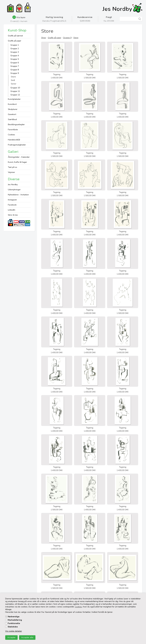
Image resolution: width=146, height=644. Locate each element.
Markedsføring (15, 620)
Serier (14, 84)
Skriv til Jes (13, 215)
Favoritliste (13, 130)
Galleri (13, 152)
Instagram (12, 200)
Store (13, 77)
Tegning (57, 74)
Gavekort (12, 114)
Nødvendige (14, 617)
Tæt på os (12, 167)
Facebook (12, 205)
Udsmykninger (14, 190)
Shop (44, 38)
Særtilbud (12, 119)
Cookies (78, 607)
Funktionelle (14, 623)
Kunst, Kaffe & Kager (17, 162)
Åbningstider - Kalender (19, 157)
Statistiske (13, 627)
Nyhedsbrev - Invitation (18, 195)
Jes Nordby (13, 185)
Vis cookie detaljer (14, 631)
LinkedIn (12, 210)
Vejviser (11, 172)
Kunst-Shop (17, 31)
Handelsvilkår (14, 140)
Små (13, 80)
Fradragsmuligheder (17, 145)
